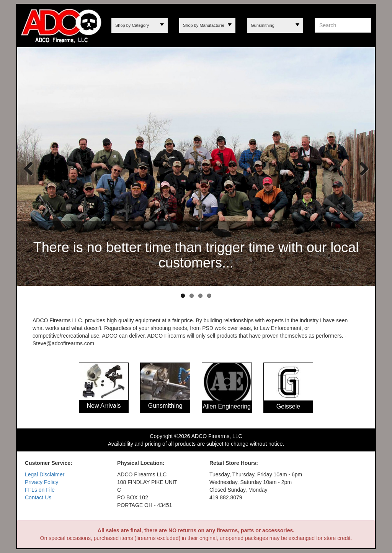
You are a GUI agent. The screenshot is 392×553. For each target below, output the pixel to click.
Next (361, 168)
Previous (29, 168)
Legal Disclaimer (45, 474)
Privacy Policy (42, 482)
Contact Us (38, 497)
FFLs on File (40, 490)
